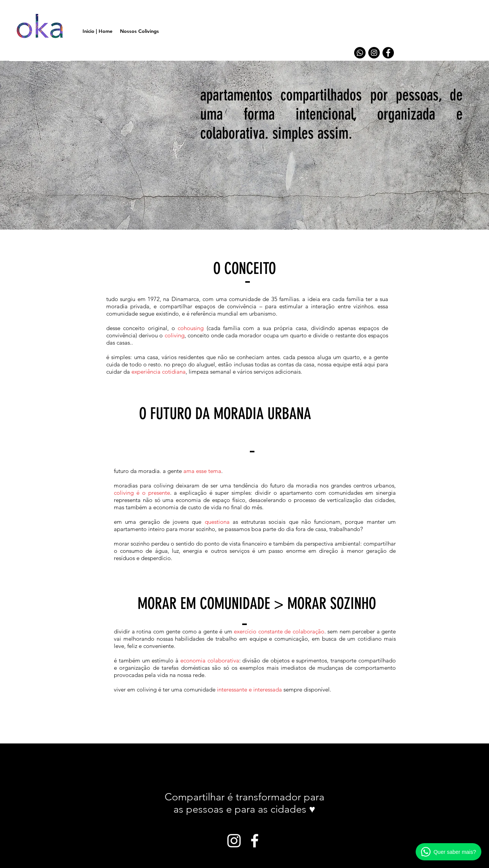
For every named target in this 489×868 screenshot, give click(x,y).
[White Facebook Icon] (255, 841)
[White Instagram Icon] (234, 841)
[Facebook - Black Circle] (388, 53)
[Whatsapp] (360, 53)
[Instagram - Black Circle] (374, 53)
